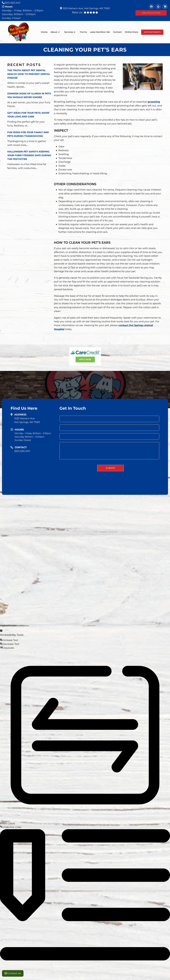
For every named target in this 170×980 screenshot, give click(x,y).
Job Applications (151, 13)
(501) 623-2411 (12, 3)
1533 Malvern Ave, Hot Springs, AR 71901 (86, 8)
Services (69, 32)
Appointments (152, 32)
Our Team (120, 510)
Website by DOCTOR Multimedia (150, 530)
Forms (83, 32)
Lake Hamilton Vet (100, 32)
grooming (154, 102)
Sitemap (108, 530)
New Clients (146, 510)
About (54, 32)
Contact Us (13, 975)
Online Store (132, 32)
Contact (117, 32)
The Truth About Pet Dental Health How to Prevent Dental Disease (29, 74)
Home (44, 32)
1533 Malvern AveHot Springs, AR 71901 (27, 420)
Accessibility (122, 530)
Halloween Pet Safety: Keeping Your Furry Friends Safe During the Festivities (29, 155)
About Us (107, 510)
